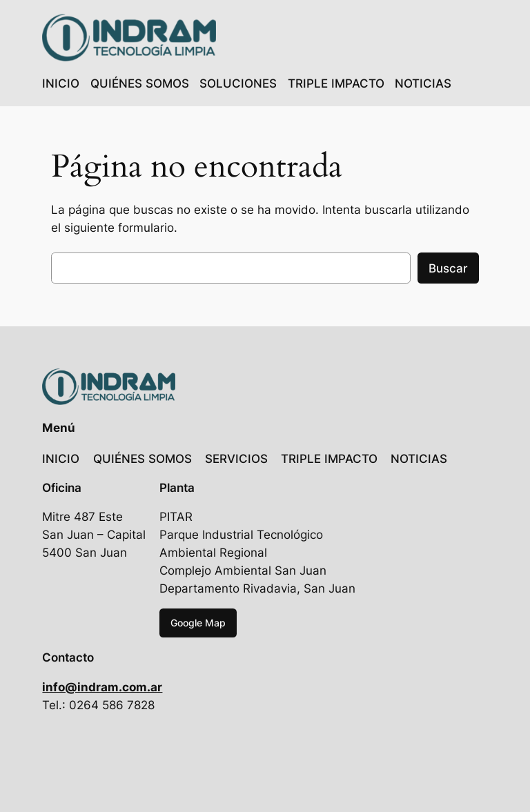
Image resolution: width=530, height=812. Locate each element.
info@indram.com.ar (102, 687)
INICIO (61, 83)
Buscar (448, 268)
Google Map (198, 623)
